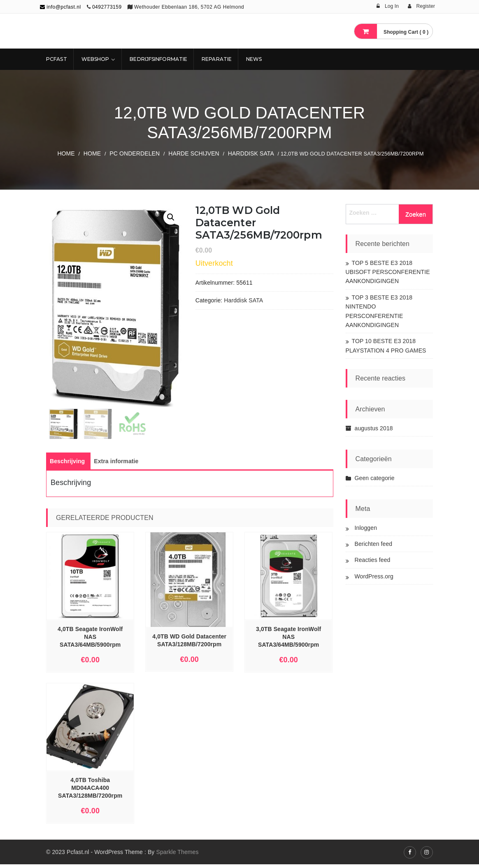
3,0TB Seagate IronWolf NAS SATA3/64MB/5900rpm (288, 641)
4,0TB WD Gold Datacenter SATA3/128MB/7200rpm (189, 644)
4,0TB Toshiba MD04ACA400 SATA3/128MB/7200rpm (90, 792)
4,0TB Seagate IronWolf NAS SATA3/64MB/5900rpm (90, 641)
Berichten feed (374, 544)
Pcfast (57, 59)
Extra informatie (116, 465)
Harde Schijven (194, 153)
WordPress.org (374, 576)
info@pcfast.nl (60, 7)
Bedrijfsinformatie (158, 59)
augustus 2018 (374, 428)
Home (66, 153)
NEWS (254, 59)
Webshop (95, 59)
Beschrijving (67, 465)
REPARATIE (217, 59)
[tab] (67, 465)
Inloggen (366, 528)
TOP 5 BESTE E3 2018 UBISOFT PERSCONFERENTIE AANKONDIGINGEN (388, 272)
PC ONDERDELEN (135, 153)
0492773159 (107, 7)
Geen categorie (375, 478)
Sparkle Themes (177, 856)
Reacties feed (373, 560)
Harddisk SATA (251, 153)
